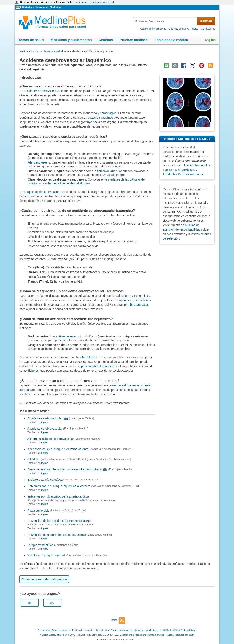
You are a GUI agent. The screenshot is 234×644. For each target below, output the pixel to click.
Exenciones (44, 630)
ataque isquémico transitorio (43, 192)
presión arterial (91, 366)
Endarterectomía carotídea (45, 480)
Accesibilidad (103, 630)
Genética (106, 40)
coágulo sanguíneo (100, 118)
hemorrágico (108, 113)
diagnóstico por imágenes (134, 300)
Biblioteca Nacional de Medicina (41, 7)
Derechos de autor (61, 630)
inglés (44, 422)
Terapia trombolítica (40, 545)
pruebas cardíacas (136, 305)
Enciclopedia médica (171, 40)
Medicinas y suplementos (71, 40)
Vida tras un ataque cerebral (46, 555)
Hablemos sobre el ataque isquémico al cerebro (59, 486)
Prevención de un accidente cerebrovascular (57, 535)
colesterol (109, 366)
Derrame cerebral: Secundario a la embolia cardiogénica (65, 469)
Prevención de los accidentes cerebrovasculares (59, 521)
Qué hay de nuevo (179, 29)
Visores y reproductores (146, 630)
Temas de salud (31, 40)
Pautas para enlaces (122, 630)
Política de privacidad (83, 630)
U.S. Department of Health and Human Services (139, 635)
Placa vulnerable (38, 511)
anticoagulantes (66, 336)
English (210, 40)
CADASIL (34, 459)
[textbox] (165, 21)
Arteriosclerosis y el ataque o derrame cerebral (58, 449)
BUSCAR (206, 21)
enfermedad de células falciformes (67, 183)
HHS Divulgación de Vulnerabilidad (178, 630)
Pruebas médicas (134, 40)
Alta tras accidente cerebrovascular (51, 439)
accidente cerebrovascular (41, 91)
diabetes (33, 371)
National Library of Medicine (54, 635)
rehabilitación (88, 357)
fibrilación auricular (109, 171)
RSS (118, 620)
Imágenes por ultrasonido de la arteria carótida (58, 496)
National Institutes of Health (180, 635)
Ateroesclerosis (39, 162)
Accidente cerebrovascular (45, 418)
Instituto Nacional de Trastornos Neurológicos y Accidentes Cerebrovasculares (187, 170)
